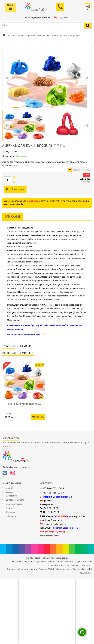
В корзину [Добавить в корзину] (17, 189)
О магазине (11, 496)
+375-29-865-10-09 (53, 493)
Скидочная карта (14, 504)
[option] (24, 392)
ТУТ (43, 334)
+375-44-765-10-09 (53, 488)
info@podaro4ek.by (49, 536)
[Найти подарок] (88, 26)
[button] (86, 77)
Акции (9, 508)
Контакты (10, 512)
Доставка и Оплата (15, 500)
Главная (11, 36)
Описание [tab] (13, 217)
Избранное (11, 516)
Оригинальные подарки (38, 36)
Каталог (21, 36)
